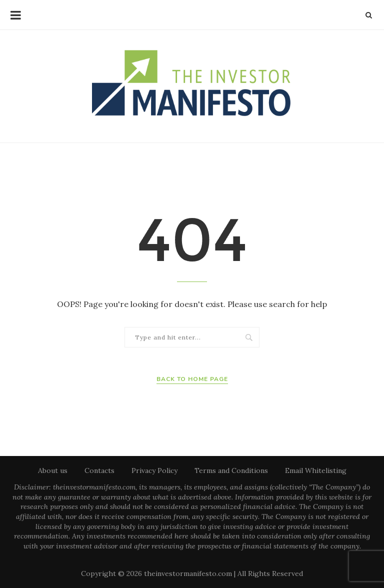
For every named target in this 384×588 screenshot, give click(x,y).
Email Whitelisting (316, 470)
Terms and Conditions (231, 470)
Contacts (99, 470)
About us (53, 470)
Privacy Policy (154, 470)
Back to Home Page (192, 379)
